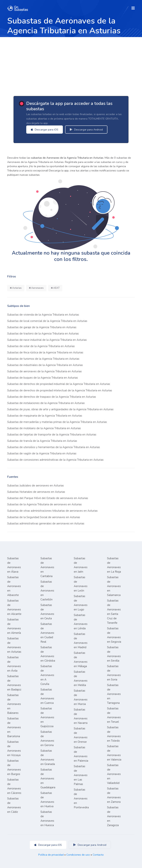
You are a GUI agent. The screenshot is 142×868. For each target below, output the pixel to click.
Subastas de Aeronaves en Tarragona (114, 694)
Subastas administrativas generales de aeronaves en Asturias (46, 524)
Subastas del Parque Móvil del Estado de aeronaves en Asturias (48, 498)
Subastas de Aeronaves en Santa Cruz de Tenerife (114, 612)
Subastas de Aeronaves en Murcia (81, 697)
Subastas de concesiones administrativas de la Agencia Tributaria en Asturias (55, 460)
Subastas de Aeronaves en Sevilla (114, 654)
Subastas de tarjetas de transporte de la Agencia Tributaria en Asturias (52, 435)
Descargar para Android (88, 130)
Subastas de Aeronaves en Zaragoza (114, 816)
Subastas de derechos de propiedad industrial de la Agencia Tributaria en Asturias (59, 384)
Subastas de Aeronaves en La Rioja (114, 565)
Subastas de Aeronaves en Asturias (14, 645)
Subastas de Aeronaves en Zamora (114, 795)
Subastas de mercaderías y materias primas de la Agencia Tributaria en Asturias (57, 422)
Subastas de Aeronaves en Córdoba (48, 654)
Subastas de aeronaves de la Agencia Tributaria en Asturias (44, 371)
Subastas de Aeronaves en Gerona (47, 738)
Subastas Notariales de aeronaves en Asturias (36, 492)
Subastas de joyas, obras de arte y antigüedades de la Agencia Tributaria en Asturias (60, 409)
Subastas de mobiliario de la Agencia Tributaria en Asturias (44, 428)
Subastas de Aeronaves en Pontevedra (81, 799)
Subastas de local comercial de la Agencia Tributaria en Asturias (47, 321)
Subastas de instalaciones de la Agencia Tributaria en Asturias (46, 403)
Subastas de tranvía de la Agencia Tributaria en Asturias (42, 441)
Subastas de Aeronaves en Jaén (81, 565)
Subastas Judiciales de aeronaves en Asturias (35, 486)
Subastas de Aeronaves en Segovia (114, 635)
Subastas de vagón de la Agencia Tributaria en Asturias (42, 453)
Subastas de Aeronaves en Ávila (14, 664)
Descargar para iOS (47, 130)
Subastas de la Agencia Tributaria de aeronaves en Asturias (44, 504)
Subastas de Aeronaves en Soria (114, 673)
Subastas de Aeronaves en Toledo (114, 734)
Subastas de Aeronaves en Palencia (81, 754)
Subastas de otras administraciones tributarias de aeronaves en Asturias (52, 511)
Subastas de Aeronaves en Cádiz (14, 805)
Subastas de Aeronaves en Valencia (114, 753)
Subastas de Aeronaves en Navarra (81, 716)
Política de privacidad (51, 855)
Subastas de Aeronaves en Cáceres (14, 786)
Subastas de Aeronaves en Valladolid (114, 774)
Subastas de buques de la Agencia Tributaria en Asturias (43, 378)
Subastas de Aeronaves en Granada (48, 757)
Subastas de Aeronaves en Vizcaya (14, 748)
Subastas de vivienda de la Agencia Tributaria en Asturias (43, 315)
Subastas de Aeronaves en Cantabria (47, 567)
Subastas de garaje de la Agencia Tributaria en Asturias (42, 327)
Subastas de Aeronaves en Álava (14, 565)
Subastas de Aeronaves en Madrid (81, 641)
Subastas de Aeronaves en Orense (81, 735)
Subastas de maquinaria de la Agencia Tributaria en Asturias (45, 416)
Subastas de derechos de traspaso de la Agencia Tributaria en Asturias (52, 397)
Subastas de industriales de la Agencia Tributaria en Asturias (45, 365)
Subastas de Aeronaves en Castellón (47, 591)
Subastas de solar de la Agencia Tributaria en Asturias (41, 346)
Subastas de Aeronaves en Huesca (47, 819)
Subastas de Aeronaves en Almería (14, 626)
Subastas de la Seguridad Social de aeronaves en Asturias (44, 517)
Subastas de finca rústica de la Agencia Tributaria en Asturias (45, 352)
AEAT (55, 288)
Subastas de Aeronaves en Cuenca (47, 696)
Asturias (16, 288)
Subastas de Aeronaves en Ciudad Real (47, 633)
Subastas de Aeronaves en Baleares (14, 704)
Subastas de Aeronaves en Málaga (81, 660)
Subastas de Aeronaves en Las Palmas (81, 775)
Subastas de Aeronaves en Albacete (14, 586)
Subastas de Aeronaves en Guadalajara (48, 778)
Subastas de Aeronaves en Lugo (81, 603)
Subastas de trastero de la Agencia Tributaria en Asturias (43, 334)
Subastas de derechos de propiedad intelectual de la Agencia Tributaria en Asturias (60, 390)
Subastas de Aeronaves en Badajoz (14, 683)
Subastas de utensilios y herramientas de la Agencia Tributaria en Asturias (54, 447)
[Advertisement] (71, 65)
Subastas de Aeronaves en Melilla (81, 678)
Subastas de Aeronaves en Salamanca (114, 586)
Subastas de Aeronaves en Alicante (14, 607)
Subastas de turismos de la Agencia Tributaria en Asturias (43, 359)
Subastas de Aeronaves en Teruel (114, 715)
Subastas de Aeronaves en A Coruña (47, 675)
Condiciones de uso (78, 855)
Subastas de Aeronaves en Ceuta (47, 612)
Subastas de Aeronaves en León (81, 584)
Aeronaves (36, 288)
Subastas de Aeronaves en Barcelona (14, 727)
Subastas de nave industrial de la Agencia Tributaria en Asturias (47, 340)
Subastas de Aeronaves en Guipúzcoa (47, 717)
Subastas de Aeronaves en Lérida (81, 622)
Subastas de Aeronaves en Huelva (47, 800)
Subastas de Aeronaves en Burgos (14, 767)
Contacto (98, 855)
